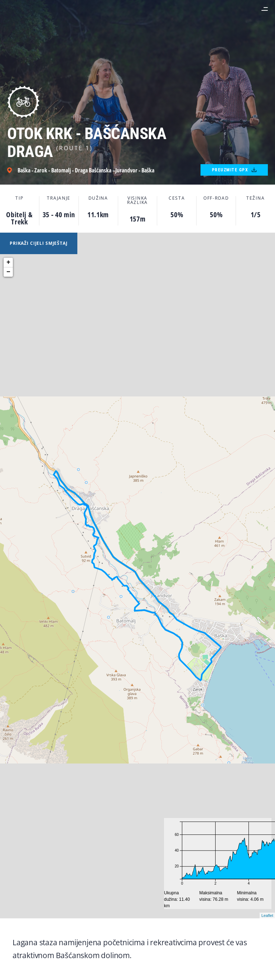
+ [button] (8, 262)
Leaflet (267, 915)
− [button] (8, 272)
